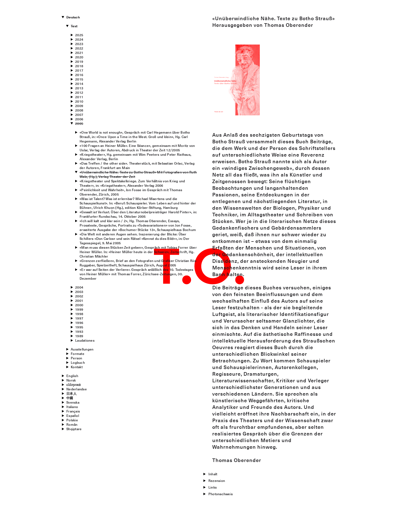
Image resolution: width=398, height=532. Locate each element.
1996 (79, 323)
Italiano (72, 407)
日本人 (71, 393)
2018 (79, 66)
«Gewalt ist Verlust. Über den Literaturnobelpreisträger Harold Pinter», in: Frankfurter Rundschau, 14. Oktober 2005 (138, 214)
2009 (79, 106)
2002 (79, 296)
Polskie (72, 420)
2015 (79, 79)
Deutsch (73, 17)
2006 (79, 119)
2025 (79, 35)
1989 (79, 336)
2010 (79, 101)
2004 (79, 287)
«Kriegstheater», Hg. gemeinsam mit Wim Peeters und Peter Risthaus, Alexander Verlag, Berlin (135, 157)
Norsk (71, 380)
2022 (79, 48)
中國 (70, 398)
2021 (79, 53)
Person (76, 358)
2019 (79, 61)
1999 (79, 309)
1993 (79, 331)
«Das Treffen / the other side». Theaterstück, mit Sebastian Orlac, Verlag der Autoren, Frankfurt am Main (137, 165)
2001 (79, 300)
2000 (79, 305)
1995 (79, 327)
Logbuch (78, 362)
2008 (79, 110)
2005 (79, 123)
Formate (78, 354)
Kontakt (77, 367)
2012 (79, 92)
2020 (79, 57)
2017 (79, 70)
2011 (79, 97)
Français (73, 411)
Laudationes (85, 340)
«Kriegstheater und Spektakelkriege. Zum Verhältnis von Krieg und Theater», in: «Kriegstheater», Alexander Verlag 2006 (132, 183)
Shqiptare (74, 429)
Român (72, 424)
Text (74, 26)
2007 (79, 115)
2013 (79, 88)
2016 (79, 75)
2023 (79, 44)
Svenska (73, 402)
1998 (79, 314)
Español (73, 416)
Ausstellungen (82, 349)
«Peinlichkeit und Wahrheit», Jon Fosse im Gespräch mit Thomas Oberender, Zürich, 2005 (131, 192)
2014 (79, 84)
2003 (79, 292)
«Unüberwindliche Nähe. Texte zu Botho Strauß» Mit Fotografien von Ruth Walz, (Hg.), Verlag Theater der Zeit (138, 174)
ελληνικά (74, 385)
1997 (79, 318)
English (72, 376)
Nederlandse (77, 389)
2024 (79, 39)
